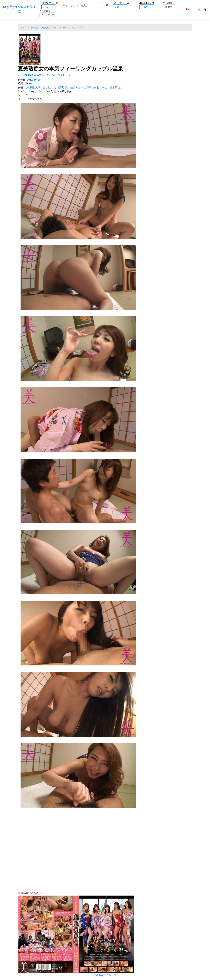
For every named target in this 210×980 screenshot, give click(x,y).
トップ (24, 28)
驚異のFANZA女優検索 (19, 9)
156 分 (28, 84)
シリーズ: (23, 95)
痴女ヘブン (36, 99)
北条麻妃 (34, 28)
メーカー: (23, 99)
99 (49, 7)
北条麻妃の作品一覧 (105, 975)
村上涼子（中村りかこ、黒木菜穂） (102, 87)
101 (120, 7)
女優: (21, 87)
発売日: (22, 80)
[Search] (83, 5)
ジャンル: (23, 91)
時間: (21, 84)
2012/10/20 (34, 80)
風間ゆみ (40, 87)
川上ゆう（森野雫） (58, 87)
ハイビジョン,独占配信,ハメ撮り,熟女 (51, 91)
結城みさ (75, 87)
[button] (189, 9)
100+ (147, 7)
